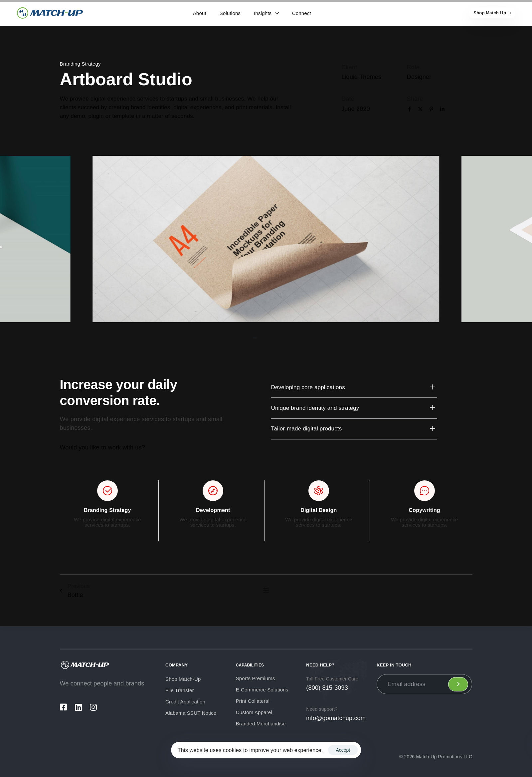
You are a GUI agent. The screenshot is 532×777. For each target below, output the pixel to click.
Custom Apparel (254, 712)
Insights (266, 13)
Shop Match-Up (183, 679)
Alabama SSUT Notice (191, 713)
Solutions (230, 13)
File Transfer (180, 690)
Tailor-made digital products (354, 429)
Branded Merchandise (261, 724)
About (200, 13)
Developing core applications (354, 388)
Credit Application (185, 702)
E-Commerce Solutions (262, 690)
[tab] (354, 388)
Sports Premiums (256, 678)
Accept (343, 750)
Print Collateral (253, 701)
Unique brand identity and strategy (354, 408)
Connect (302, 13)
